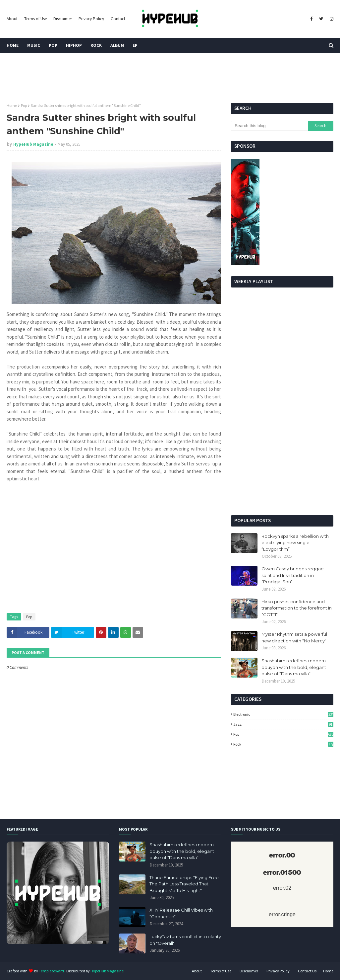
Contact (118, 19)
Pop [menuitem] (53, 45)
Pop (24, 105)
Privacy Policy (91, 19)
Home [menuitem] (13, 45)
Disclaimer (63, 19)
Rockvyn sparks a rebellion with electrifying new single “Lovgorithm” (295, 543)
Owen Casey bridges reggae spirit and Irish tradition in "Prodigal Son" (293, 575)
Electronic (283, 714)
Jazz (283, 724)
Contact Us (307, 971)
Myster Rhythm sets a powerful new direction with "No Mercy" (294, 637)
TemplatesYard (51, 971)
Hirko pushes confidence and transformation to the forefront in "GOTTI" (297, 608)
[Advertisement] (282, 464)
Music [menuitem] (34, 45)
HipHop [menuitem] (74, 45)
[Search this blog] (269, 126)
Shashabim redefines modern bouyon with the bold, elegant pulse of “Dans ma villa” (294, 667)
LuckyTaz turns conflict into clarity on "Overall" (185, 940)
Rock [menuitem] (96, 45)
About (12, 19)
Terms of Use (35, 19)
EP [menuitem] (135, 45)
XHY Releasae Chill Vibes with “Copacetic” (181, 913)
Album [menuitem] (117, 45)
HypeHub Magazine (33, 144)
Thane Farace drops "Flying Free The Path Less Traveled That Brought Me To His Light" (184, 884)
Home (12, 105)
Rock (283, 744)
